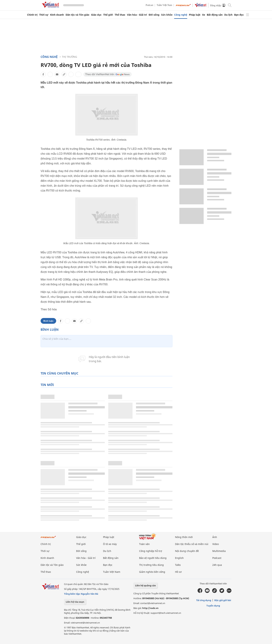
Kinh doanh (57, 15)
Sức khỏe (167, 15)
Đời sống (154, 15)
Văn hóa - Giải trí (137, 15)
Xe (204, 15)
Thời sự (44, 15)
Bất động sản (215, 15)
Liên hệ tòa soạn (75, 602)
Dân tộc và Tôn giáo (77, 15)
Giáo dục (96, 15)
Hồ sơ (178, 572)
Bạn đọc (239, 15)
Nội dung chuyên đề (187, 551)
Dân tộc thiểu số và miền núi (192, 544)
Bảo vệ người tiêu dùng (153, 558)
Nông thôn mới (184, 537)
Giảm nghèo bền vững (152, 572)
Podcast (150, 5)
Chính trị (32, 15)
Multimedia (219, 551)
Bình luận (48, 321)
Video (216, 544)
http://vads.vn (150, 608)
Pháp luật (195, 15)
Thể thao (120, 15)
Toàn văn (144, 544)
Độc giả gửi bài (223, 600)
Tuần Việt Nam (164, 5)
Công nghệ (181, 15)
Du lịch (228, 15)
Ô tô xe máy (110, 544)
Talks (178, 565)
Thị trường (69, 57)
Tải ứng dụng (204, 600)
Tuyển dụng (213, 606)
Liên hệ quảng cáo (145, 585)
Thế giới (108, 15)
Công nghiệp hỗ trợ (151, 551)
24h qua (217, 565)
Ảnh (215, 537)
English (179, 558)
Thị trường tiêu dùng (151, 565)
